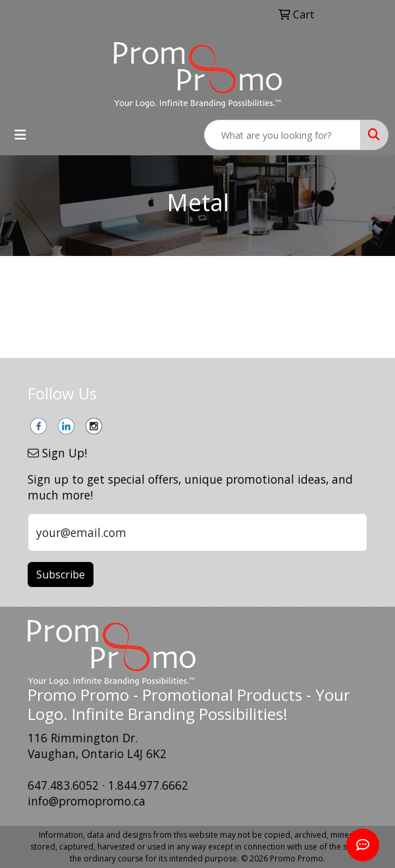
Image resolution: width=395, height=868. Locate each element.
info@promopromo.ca (87, 801)
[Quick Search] (282, 135)
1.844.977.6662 (148, 785)
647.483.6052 (63, 785)
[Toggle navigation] (20, 135)
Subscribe (61, 574)
